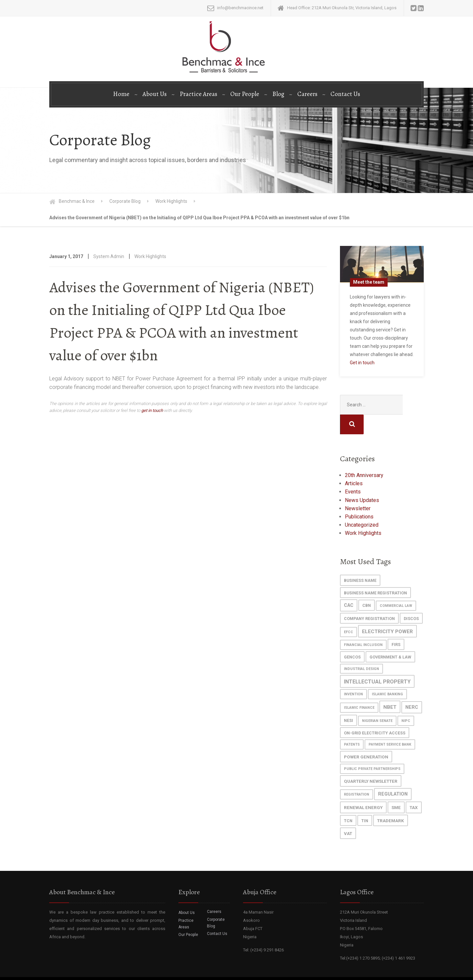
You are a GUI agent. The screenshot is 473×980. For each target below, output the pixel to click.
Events (353, 472)
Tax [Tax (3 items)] (414, 788)
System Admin (109, 256)
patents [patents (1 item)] (352, 725)
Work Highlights (150, 256)
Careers (307, 94)
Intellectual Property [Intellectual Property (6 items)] (377, 662)
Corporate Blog (216, 903)
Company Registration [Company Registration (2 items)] (369, 599)
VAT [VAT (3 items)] (348, 814)
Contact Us (345, 94)
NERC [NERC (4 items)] (412, 688)
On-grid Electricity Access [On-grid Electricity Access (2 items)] (375, 713)
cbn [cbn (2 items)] (367, 586)
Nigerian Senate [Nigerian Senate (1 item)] (377, 701)
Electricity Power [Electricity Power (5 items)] (387, 612)
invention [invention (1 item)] (353, 674)
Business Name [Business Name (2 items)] (360, 561)
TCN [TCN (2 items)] (348, 801)
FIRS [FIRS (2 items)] (396, 625)
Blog (278, 94)
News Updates (362, 480)
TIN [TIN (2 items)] (365, 801)
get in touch (152, 410)
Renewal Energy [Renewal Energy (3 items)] (363, 788)
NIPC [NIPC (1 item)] (406, 701)
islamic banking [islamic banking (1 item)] (387, 674)
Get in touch (362, 363)
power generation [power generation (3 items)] (366, 737)
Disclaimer (412, 970)
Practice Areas (198, 94)
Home (121, 94)
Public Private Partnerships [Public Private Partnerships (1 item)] (372, 749)
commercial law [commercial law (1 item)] (396, 586)
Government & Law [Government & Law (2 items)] (390, 637)
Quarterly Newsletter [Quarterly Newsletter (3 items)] (371, 761)
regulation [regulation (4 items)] (393, 774)
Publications (359, 497)
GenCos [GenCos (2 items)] (352, 637)
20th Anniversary (364, 455)
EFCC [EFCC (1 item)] (349, 612)
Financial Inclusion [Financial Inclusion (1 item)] (363, 625)
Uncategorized (362, 505)
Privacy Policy (383, 970)
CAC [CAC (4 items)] (349, 586)
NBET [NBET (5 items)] (390, 687)
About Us (155, 94)
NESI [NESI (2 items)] (349, 701)
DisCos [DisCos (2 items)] (411, 599)
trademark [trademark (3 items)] (391, 801)
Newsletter (358, 489)
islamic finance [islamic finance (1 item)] (359, 688)
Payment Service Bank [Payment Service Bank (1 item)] (390, 725)
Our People (245, 94)
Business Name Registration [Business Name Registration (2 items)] (375, 573)
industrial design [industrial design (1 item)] (361, 649)
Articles (354, 464)
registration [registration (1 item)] (357, 775)
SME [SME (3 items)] (396, 788)
